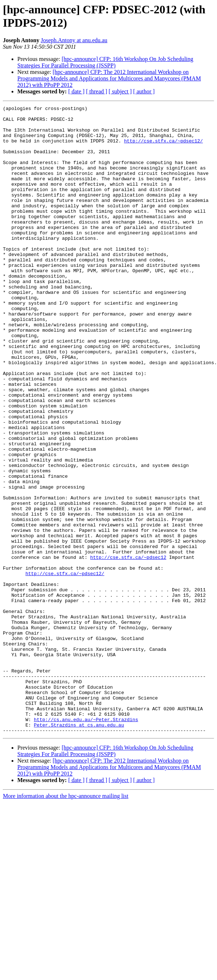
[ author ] (144, 91)
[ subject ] (120, 91)
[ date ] (76, 91)
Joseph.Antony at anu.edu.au (74, 40)
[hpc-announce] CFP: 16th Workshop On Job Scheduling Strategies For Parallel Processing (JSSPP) (105, 62)
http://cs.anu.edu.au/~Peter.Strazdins (86, 843)
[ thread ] (97, 91)
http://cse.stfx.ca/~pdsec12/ (163, 148)
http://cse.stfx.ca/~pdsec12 (128, 648)
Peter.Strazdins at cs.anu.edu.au (79, 849)
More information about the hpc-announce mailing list (66, 921)
